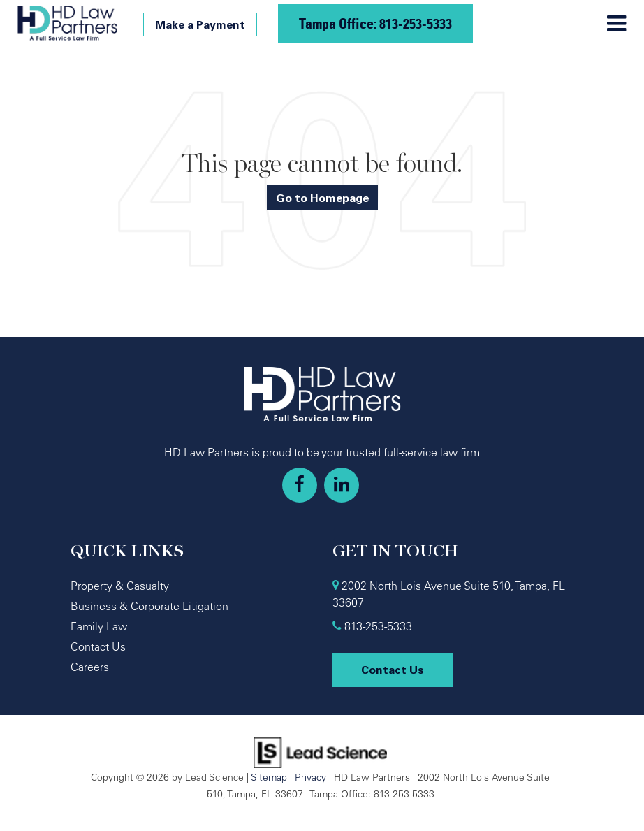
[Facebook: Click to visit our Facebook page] (300, 485)
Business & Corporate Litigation (149, 606)
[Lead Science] (320, 751)
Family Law (99, 626)
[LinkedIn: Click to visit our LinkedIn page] (342, 485)
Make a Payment (200, 24)
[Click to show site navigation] (616, 24)
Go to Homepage (322, 198)
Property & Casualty (120, 586)
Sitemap (269, 777)
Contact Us (98, 646)
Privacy (310, 777)
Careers (90, 667)
